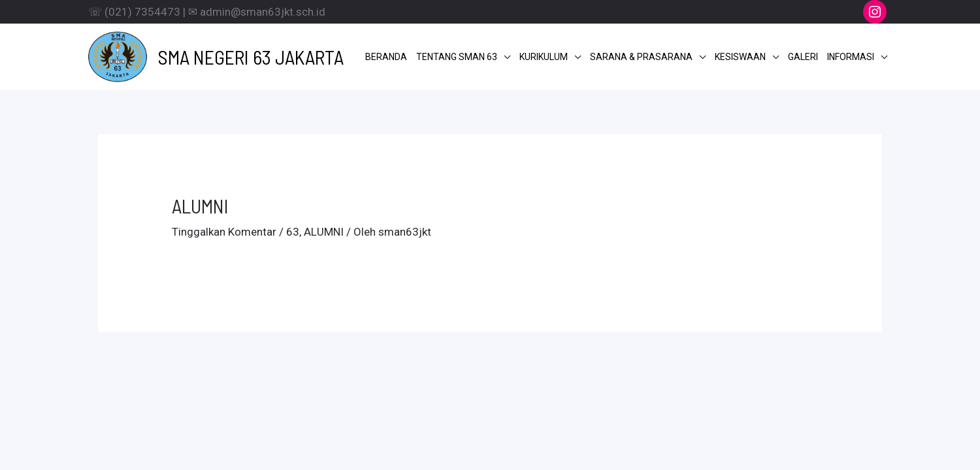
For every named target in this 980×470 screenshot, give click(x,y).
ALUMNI (324, 232)
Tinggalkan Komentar (224, 232)
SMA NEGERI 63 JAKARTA (251, 57)
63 (293, 232)
